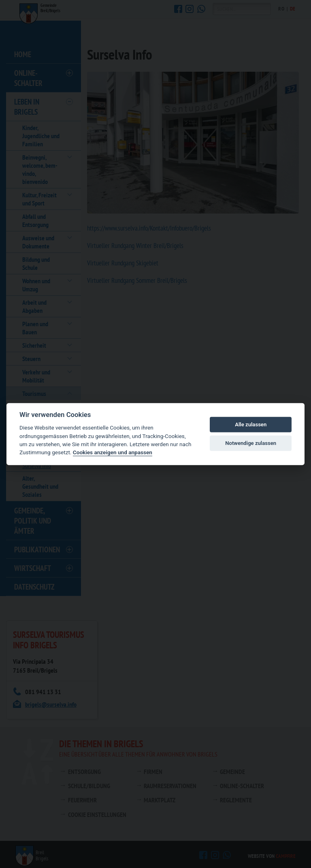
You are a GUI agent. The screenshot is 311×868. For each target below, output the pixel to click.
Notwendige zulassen (251, 443)
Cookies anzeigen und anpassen (113, 452)
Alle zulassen (251, 424)
